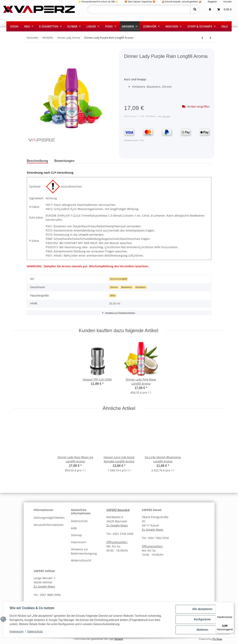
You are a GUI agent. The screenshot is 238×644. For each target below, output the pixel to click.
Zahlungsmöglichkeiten (49, 518)
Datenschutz (79, 521)
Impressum (79, 542)
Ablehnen (202, 630)
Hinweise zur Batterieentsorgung (84, 551)
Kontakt (228, 1)
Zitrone (114, 287)
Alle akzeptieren (202, 609)
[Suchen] (139, 9)
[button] (210, 9)
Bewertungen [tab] (64, 161)
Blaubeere (127, 287)
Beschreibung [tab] (37, 161)
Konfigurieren (202, 620)
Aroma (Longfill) (119, 279)
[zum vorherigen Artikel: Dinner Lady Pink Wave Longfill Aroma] (202, 38)
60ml (113, 296)
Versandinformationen (49, 525)
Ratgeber (212, 1)
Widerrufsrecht (81, 560)
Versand (166, 116)
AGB (74, 528)
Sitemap (76, 535)
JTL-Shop (217, 639)
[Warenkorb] (224, 9)
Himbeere (141, 287)
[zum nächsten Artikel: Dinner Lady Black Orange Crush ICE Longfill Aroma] (210, 38)
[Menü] (232, 605)
